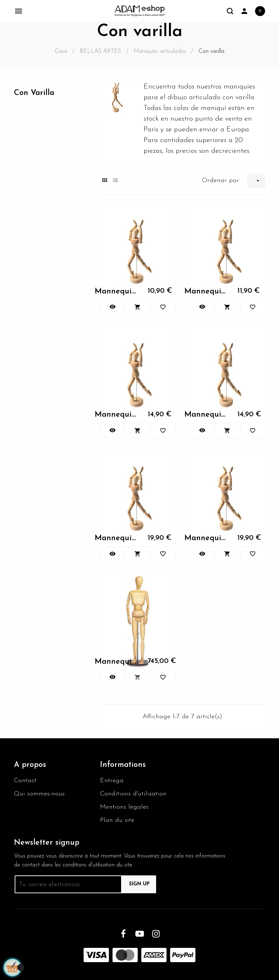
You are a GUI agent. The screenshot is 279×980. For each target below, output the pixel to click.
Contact (25, 781)
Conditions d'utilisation (133, 794)
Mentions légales (124, 807)
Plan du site (117, 820)
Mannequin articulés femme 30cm (117, 292)
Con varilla (34, 93)
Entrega (112, 781)
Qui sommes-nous (39, 794)
